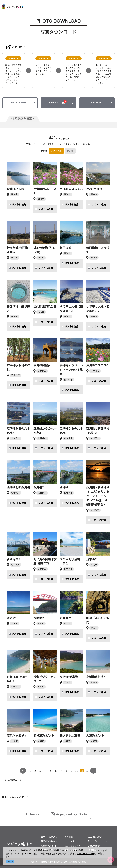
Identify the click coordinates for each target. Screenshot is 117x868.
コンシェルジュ (71, 841)
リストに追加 (19, 204)
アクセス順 (56, 151)
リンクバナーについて (98, 841)
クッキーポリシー (85, 853)
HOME (5, 797)
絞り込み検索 (23, 118)
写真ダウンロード (20, 797)
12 (87, 771)
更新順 (70, 151)
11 (82, 771)
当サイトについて (49, 837)
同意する (10, 862)
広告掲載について (96, 837)
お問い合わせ (94, 846)
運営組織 (69, 837)
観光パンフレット (49, 841)
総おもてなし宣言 (72, 846)
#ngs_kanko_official (69, 814)
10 (77, 771)
